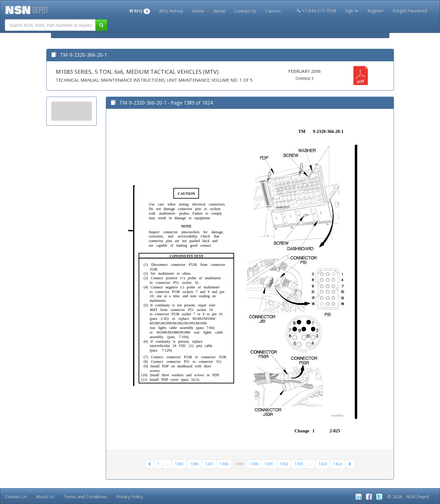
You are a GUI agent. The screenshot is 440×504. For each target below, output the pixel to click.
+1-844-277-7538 (317, 11)
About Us (45, 497)
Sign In (352, 11)
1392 (284, 464)
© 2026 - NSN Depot (408, 497)
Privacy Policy (130, 497)
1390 (254, 464)
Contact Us (245, 11)
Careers (273, 11)
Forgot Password (410, 11)
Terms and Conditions (85, 497)
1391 (269, 464)
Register (376, 11)
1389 (239, 464)
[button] (140, 10)
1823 (323, 464)
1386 (194, 464)
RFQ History (171, 11)
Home (198, 11)
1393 (299, 464)
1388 (224, 464)
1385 (179, 464)
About (219, 11)
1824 (338, 464)
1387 (209, 464)
